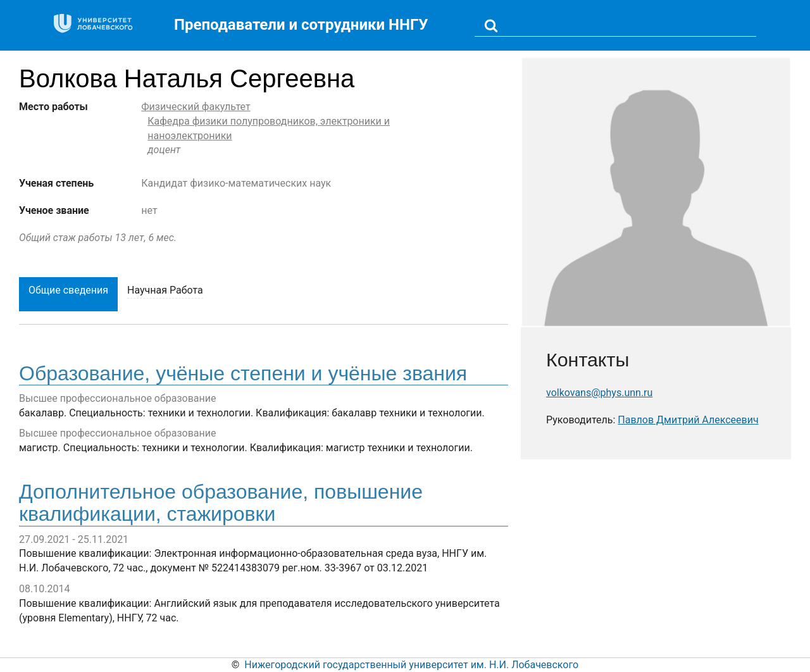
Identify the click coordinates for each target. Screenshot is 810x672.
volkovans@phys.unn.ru (599, 393)
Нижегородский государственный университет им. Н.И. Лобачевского (411, 665)
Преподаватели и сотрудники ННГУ (301, 25)
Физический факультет (196, 107)
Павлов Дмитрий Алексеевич (688, 420)
